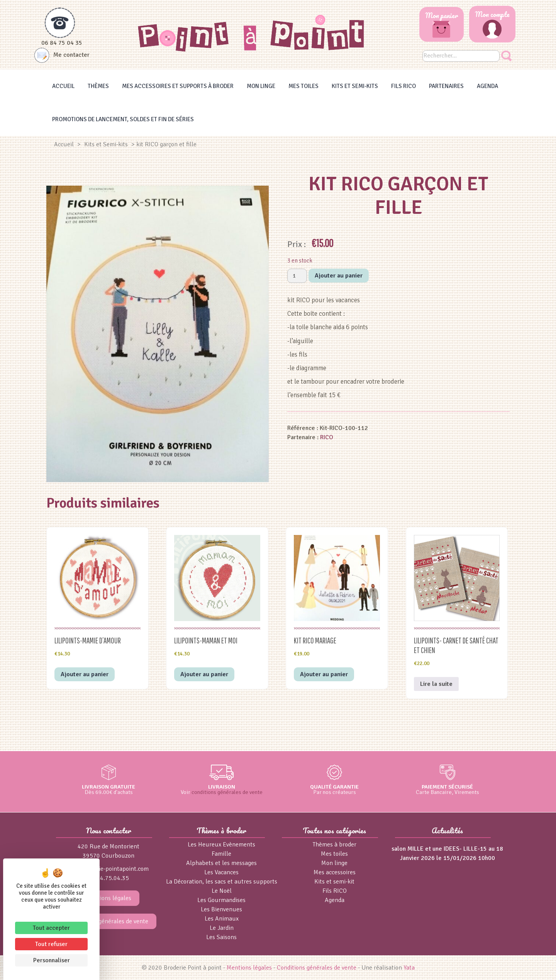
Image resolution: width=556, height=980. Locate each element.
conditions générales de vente (227, 792)
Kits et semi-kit (334, 882)
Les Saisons (221, 937)
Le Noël (222, 891)
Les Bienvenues (221, 909)
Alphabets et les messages (221, 863)
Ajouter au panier (339, 276)
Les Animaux (222, 919)
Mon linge (261, 86)
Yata (409, 968)
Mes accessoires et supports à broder (178, 86)
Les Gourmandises (221, 900)
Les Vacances (221, 872)
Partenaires (446, 86)
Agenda (487, 86)
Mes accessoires (335, 872)
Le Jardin (222, 928)
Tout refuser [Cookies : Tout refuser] (51, 944)
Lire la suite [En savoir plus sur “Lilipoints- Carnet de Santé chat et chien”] (436, 684)
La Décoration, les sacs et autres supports (222, 882)
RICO (327, 437)
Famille (221, 854)
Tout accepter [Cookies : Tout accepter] (51, 928)
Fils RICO (403, 86)
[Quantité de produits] (297, 276)
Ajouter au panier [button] (85, 674)
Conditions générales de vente (108, 921)
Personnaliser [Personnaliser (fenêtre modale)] (52, 960)
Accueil (63, 86)
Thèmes (98, 86)
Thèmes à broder (335, 845)
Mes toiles (303, 86)
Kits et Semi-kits (355, 86)
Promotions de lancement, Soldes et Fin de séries (123, 119)
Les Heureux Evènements (221, 845)
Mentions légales (109, 898)
